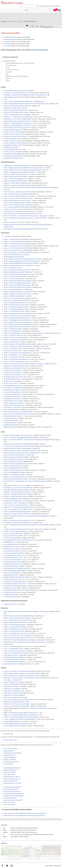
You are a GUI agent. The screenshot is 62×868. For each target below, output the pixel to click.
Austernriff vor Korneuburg (12, 592)
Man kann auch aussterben (12, 573)
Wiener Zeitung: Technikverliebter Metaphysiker (18, 101)
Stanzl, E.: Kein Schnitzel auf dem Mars (15, 276)
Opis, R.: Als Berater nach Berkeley (14, 682)
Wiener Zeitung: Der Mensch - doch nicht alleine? (19, 265)
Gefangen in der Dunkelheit (12, 375)
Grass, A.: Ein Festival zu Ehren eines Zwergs (17, 270)
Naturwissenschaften (9, 61)
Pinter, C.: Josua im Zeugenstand (14, 361)
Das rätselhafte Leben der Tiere (13, 557)
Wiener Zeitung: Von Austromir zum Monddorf (18, 322)
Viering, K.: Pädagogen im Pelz (13, 498)
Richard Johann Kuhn (10, 740)
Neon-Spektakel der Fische (12, 544)
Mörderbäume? (9, 764)
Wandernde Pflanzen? (11, 770)
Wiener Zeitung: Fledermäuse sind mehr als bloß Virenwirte (22, 453)
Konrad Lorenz (8, 734)
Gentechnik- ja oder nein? (12, 762)
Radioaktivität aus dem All (12, 425)
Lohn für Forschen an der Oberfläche (15, 132)
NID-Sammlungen (41, 50)
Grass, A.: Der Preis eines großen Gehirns (16, 505)
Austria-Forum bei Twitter (7, 866)
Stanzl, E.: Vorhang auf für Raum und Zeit (16, 125)
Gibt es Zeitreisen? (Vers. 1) (12, 777)
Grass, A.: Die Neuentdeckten (13, 538)
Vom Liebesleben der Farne (12, 555)
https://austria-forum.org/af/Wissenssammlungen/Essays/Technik (24, 815)
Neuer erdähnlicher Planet (12, 409)
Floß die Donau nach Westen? (13, 753)
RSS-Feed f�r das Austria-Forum (12, 866)
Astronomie (9, 72)
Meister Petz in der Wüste (12, 546)
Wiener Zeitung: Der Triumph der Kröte (16, 459)
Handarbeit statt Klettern (11, 659)
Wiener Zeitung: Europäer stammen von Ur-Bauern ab (20, 638)
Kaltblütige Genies (9, 542)
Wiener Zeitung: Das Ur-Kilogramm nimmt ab (17, 121)
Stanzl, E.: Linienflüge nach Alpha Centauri (17, 309)
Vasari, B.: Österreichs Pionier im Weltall (16, 250)
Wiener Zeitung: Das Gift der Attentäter (16, 176)
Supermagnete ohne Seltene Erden (15, 97)
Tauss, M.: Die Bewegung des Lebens (15, 624)
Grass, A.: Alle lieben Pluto (12, 342)
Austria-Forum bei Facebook (2, 866)
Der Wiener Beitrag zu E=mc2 (13, 138)
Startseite (2, 3)
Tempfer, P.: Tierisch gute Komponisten (16, 531)
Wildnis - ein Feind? (10, 760)
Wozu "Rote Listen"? (10, 802)
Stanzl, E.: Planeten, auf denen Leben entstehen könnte (21, 292)
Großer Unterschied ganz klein (13, 130)
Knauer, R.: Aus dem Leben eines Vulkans (16, 520)
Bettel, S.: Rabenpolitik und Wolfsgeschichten (18, 512)
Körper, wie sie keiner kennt (12, 396)
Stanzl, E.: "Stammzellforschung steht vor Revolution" (20, 172)
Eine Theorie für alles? (11, 749)
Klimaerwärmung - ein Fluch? (13, 783)
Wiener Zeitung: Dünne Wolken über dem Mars (18, 346)
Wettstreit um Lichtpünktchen (13, 368)
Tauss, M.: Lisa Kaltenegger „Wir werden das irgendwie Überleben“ (24, 333)
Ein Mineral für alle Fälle (11, 684)
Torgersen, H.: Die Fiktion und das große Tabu (18, 183)
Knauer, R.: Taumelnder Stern (13, 331)
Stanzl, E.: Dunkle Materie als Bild (14, 239)
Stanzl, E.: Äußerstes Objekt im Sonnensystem (18, 287)
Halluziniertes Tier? (10, 755)
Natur (7, 74)
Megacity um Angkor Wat (11, 566)
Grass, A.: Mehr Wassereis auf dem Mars (16, 303)
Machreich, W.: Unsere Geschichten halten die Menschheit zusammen (25, 642)
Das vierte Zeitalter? (10, 772)
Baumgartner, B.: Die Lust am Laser (14, 485)
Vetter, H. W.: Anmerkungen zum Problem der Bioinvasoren (22, 470)
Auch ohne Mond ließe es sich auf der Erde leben (19, 412)
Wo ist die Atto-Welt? (10, 798)
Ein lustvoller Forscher (11, 154)
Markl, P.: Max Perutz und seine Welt (15, 726)
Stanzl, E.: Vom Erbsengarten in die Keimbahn (18, 203)
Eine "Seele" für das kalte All (12, 388)
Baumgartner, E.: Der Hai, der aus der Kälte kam (18, 488)
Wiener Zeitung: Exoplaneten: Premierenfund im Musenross (22, 261)
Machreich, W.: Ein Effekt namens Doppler (16, 112)
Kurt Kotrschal (8, 549)
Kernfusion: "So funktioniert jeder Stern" (16, 93)
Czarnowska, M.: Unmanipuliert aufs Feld (16, 211)
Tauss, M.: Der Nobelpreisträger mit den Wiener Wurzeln (21, 700)
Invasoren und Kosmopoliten (13, 560)
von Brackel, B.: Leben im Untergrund (15, 503)
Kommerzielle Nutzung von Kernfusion (16, 90)
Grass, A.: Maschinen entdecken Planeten (16, 307)
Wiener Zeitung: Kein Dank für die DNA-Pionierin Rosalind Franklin (24, 168)
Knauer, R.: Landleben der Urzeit (14, 635)
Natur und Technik (9, 804)
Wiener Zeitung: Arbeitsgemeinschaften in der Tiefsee (20, 479)
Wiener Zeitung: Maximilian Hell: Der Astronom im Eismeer (22, 263)
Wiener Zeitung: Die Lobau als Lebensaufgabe (18, 448)
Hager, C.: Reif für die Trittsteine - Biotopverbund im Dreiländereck (24, 440)
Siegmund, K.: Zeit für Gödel (12, 108)
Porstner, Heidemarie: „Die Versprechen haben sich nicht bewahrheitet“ (26, 218)
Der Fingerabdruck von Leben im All (15, 377)
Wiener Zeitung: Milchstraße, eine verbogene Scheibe (20, 281)
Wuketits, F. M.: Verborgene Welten (14, 474)
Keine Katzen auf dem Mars (12, 379)
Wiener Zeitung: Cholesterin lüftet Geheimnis (18, 618)
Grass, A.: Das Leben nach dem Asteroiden (17, 620)
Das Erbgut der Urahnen (11, 655)
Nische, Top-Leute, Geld (11, 152)
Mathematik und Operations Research (17, 76)
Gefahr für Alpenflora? (11, 781)
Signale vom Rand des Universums (14, 403)
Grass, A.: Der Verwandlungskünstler (15, 179)
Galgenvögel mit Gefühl (11, 575)
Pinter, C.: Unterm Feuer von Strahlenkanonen (18, 353)
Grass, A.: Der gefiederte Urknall (14, 648)
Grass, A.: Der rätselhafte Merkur (14, 289)
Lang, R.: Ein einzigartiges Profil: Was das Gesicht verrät (21, 653)
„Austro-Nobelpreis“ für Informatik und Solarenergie (20, 143)
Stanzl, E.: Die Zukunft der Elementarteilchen (17, 106)
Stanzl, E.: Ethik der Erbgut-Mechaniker (16, 181)
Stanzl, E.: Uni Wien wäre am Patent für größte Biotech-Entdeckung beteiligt (27, 187)
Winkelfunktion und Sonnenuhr (14, 416)
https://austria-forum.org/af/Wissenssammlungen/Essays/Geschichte (25, 813)
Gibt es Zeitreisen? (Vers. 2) (12, 779)
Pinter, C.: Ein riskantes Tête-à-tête (14, 357)
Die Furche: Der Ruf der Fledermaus (15, 455)
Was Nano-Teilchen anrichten (13, 579)
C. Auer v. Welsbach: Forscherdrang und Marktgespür (20, 719)
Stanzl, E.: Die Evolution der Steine (14, 631)
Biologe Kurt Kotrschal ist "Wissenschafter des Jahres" (20, 577)
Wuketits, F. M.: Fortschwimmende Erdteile (17, 507)
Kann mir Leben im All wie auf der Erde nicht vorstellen (20, 414)
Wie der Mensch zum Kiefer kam (14, 616)
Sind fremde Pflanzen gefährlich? (14, 794)
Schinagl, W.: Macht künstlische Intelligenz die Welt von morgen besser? (25, 95)
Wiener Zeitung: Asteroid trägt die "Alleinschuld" (19, 272)
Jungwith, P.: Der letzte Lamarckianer (15, 581)
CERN (6, 99)
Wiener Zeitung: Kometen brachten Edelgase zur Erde (20, 313)
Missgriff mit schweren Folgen (13, 145)
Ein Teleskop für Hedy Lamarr (13, 351)
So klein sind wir (9, 381)
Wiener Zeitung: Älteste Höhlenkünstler (16, 622)
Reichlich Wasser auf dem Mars (13, 372)
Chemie (8, 81)
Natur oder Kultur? (10, 774)
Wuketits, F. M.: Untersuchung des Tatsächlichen (18, 117)
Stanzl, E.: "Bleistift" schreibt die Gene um (16, 174)
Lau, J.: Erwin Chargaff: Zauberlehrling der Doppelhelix (20, 207)
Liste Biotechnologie (10, 39)
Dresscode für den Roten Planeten (14, 405)
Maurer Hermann (33, 832)
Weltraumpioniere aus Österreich (14, 257)
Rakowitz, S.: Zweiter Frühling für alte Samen (17, 492)
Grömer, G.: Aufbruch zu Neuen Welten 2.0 (17, 337)
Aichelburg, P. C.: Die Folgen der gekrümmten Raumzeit (20, 119)
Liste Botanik (8, 41)
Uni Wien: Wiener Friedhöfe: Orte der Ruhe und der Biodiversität (23, 446)
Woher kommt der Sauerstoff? (13, 800)
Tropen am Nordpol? (10, 757)
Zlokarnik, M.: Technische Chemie (14, 691)
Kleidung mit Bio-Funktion (12, 686)
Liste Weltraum (8, 236)
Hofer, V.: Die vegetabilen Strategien (15, 472)
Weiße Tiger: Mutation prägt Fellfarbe (15, 570)
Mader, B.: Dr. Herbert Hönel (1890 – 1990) (16, 702)
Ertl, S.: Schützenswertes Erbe (13, 468)
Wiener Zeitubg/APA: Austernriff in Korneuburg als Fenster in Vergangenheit (27, 516)
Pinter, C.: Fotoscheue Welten (13, 329)
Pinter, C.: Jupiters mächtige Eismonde (16, 241)
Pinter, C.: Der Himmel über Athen (14, 311)
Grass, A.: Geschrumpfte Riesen (13, 533)
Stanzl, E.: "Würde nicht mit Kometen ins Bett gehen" (20, 348)
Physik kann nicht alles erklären (13, 158)
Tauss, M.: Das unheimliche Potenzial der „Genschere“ (20, 196)
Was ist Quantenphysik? (11, 789)
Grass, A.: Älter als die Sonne (12, 355)
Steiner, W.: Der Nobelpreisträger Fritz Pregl (17, 717)
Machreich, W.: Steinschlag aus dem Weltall (17, 300)
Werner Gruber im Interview (12, 134)
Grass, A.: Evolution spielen (12, 194)
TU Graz (57, 10)
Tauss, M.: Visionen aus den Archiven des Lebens (19, 198)
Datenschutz (49, 866)
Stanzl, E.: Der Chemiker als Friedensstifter (17, 706)
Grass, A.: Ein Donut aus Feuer (13, 268)
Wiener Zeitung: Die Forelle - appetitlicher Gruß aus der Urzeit (23, 450)
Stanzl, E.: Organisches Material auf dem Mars (18, 294)
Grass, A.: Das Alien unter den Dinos (15, 651)
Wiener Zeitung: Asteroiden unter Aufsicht (17, 305)
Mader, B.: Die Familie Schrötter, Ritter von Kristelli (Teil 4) (21, 715)
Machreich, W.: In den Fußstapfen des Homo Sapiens (20, 640)
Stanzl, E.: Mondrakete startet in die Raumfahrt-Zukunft (21, 246)
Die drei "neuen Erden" (11, 383)
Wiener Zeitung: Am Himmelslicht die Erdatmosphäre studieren (23, 344)
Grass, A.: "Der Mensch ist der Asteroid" (16, 248)
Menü (26, 10)
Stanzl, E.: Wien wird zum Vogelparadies (16, 437)
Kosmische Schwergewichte (12, 392)
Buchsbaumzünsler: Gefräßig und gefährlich (17, 568)
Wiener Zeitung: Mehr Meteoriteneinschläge (17, 285)
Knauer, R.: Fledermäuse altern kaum (15, 477)
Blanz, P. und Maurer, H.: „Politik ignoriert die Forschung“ (21, 216)
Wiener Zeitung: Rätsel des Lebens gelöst (16, 629)
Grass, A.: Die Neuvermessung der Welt (16, 110)
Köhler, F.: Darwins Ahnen (12, 627)
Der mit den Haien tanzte (11, 586)
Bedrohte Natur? (9, 751)
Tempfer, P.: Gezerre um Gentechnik (15, 209)
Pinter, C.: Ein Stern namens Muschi (15, 279)
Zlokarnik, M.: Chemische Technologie (15, 693)
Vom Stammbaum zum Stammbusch (15, 662)
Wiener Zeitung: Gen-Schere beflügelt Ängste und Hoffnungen (23, 170)
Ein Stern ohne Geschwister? (13, 370)
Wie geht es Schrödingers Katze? (14, 796)
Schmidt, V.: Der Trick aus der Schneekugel (17, 704)
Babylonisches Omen (10, 427)
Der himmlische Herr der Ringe (13, 401)
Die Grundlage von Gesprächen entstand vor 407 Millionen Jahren (24, 611)
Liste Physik (7, 46)
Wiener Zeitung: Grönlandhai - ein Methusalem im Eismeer (22, 501)
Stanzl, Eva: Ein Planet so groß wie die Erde (17, 366)
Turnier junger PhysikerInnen (13, 149)
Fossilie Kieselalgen (10, 597)
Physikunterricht (9, 147)
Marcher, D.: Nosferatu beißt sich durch (16, 496)
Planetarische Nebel (10, 423)
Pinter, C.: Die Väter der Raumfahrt (14, 296)
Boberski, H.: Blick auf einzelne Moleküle (35, 708)
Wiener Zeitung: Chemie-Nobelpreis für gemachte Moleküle (22, 673)
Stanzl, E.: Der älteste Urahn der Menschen (17, 633)
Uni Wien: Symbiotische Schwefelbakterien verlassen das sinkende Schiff (26, 525)
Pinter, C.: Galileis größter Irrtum (14, 114)
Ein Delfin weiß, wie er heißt (12, 562)
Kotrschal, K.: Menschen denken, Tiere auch (17, 514)
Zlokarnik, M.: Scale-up (11, 695)
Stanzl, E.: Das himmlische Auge (13, 316)
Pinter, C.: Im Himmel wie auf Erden (14, 244)
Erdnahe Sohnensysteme (11, 420)
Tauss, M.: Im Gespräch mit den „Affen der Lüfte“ (18, 509)
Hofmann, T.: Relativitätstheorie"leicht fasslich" (18, 123)
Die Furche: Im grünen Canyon (13, 461)
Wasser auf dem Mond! (11, 418)
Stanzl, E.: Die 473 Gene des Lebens (14, 205)
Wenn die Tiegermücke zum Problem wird (17, 490)
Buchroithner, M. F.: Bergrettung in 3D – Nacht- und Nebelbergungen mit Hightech (28, 481)
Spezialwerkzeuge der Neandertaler (15, 657)
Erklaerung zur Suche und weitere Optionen (50, 6)
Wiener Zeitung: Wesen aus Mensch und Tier (17, 200)
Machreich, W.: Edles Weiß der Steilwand (16, 444)
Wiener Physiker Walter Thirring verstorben (17, 128)
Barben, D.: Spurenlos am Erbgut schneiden (17, 185)
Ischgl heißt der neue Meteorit (13, 399)
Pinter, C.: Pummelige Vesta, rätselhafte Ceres (18, 320)
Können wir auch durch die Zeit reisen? (16, 136)
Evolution (8, 78)
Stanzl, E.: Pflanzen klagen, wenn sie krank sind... (19, 435)
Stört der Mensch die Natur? (12, 791)
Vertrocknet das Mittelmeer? (12, 787)
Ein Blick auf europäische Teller (13, 564)
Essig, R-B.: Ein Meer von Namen (13, 536)
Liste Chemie (8, 44)
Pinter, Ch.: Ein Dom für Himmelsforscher (16, 359)
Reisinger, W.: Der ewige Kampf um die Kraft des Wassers (21, 464)
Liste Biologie (8, 37)
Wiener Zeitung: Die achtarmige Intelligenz (17, 457)
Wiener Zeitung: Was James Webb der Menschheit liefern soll (22, 252)
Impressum (58, 866)
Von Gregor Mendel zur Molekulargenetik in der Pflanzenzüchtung (24, 229)
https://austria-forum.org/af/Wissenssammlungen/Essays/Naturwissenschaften (32, 834)
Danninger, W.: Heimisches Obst (13, 522)
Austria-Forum (14, 3)
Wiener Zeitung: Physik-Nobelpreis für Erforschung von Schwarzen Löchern (27, 104)
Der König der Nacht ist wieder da (14, 553)
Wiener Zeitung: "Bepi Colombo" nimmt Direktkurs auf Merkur (23, 259)
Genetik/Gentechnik (12, 70)
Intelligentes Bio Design (11, 594)
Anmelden (57, 27)
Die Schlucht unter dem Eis (12, 551)
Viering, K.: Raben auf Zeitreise (13, 466)
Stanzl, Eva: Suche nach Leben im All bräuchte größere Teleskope (24, 364)
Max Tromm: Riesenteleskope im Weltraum (17, 255)
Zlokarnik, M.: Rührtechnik (12, 697)
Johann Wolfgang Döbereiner (13, 721)
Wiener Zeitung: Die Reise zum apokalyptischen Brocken (21, 324)
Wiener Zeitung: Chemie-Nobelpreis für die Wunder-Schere (22, 676)
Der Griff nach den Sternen (12, 390)
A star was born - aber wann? (13, 407)
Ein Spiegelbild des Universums (13, 385)
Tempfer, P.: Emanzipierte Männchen (15, 494)
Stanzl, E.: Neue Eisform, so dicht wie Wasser (17, 671)
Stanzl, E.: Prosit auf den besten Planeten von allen (19, 274)
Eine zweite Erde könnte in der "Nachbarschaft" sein (20, 394)
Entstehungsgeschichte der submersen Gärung (18, 724)
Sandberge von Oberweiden (12, 588)
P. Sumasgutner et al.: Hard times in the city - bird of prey (21, 540)
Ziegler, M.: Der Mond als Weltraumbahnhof (17, 283)
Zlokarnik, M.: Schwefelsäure (13, 689)
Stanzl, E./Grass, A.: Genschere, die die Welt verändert (20, 192)
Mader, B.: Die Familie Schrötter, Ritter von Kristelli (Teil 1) (21, 713)
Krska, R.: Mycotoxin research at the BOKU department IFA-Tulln (23, 213)
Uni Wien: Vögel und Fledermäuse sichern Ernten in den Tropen (23, 529)
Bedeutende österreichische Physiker (15, 156)
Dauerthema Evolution (11, 664)
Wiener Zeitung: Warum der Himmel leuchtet (17, 327)
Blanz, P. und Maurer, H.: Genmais (14, 222)
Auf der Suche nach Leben (12, 141)
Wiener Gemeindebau (35, 859)
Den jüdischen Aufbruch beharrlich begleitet (17, 590)
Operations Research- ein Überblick (15, 604)
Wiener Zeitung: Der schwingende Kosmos (17, 318)
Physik (7, 67)
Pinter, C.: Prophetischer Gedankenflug (16, 340)
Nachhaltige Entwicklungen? (12, 768)
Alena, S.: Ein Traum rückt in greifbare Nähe (17, 298)
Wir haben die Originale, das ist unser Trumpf (18, 584)
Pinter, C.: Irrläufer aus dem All (13, 335)
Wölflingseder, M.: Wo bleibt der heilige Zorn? (18, 165)
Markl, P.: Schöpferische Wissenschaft (15, 646)
